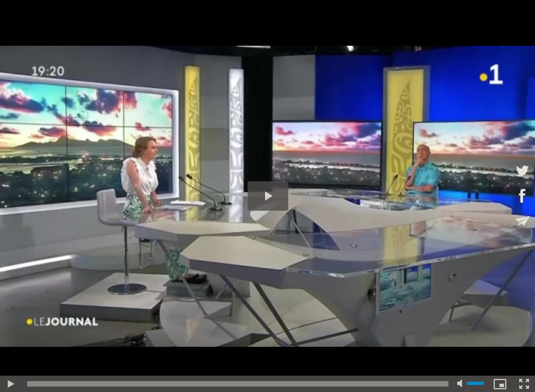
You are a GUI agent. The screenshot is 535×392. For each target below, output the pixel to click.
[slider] (238, 384)
